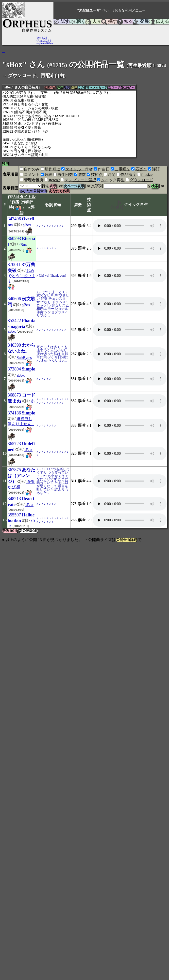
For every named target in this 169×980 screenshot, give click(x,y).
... (3, 51)
